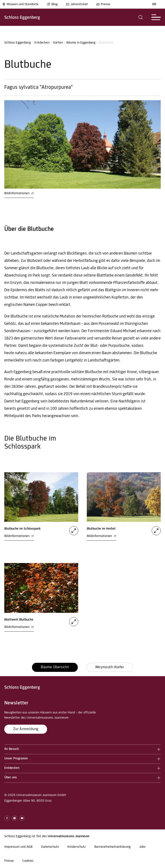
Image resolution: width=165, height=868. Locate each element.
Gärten (58, 43)
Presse (103, 4)
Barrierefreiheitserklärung (112, 847)
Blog (52, 4)
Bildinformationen (19, 193)
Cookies (28, 861)
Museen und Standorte (20, 4)
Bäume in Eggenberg (81, 43)
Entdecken (42, 43)
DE (154, 4)
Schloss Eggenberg (18, 43)
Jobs (142, 847)
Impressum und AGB (18, 847)
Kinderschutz (77, 847)
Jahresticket (77, 4)
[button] (141, 17)
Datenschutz (50, 847)
